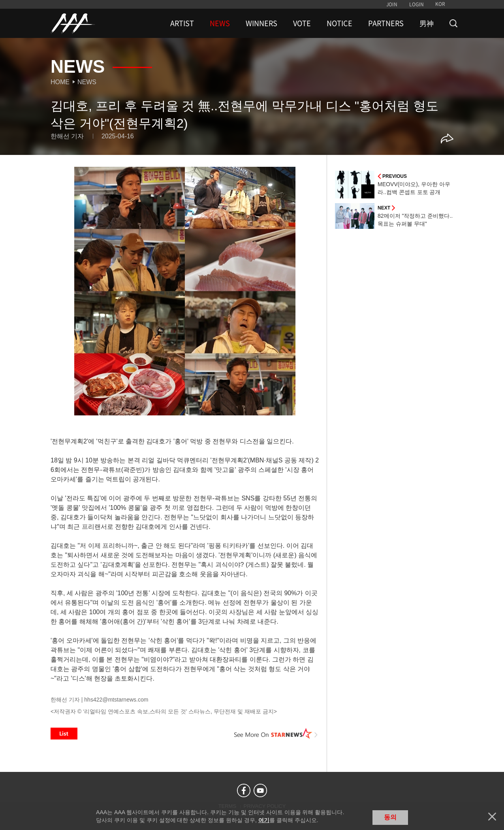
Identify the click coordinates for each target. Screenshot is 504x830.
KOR (440, 4)
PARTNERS (386, 23)
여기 (264, 820)
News (87, 82)
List (64, 734)
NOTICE (339, 23)
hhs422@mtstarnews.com (116, 700)
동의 (390, 817)
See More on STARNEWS (276, 734)
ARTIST (182, 23)
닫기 (492, 817)
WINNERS (261, 23)
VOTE (302, 23)
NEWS (220, 23)
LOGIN (417, 4)
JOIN (392, 4)
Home (60, 82)
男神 (427, 23)
